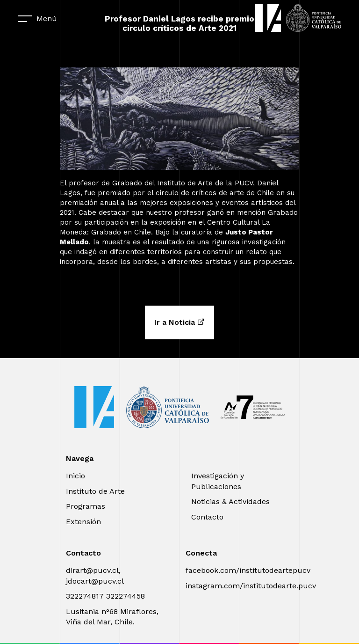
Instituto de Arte (95, 491)
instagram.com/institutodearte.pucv (251, 586)
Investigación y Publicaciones (218, 481)
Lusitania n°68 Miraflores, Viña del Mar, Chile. (112, 617)
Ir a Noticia (179, 322)
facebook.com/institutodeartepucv (248, 570)
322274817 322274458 (105, 596)
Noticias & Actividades (230, 501)
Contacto (207, 517)
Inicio (75, 476)
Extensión (83, 522)
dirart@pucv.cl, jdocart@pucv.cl (95, 575)
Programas (86, 506)
